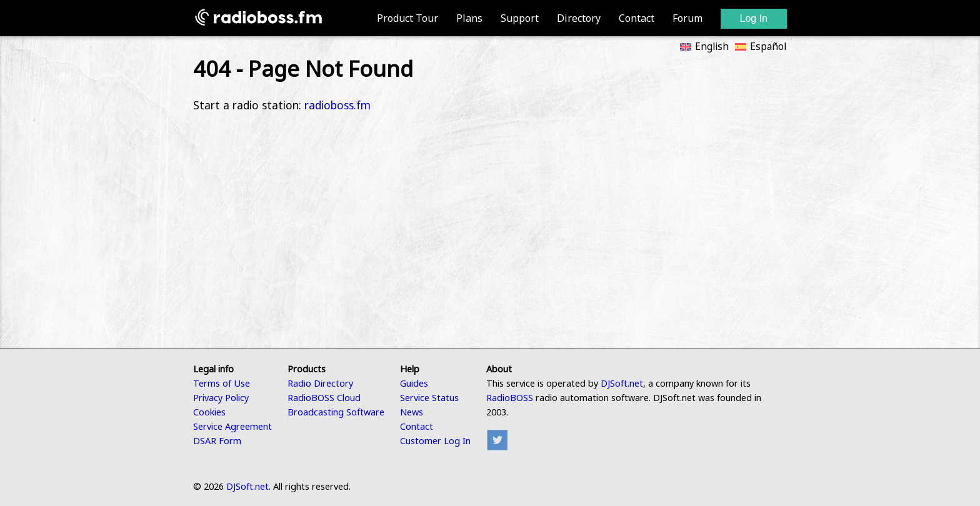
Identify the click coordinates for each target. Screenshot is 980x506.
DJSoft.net (622, 383)
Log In (754, 18)
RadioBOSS (510, 398)
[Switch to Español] (757, 45)
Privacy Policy (221, 398)
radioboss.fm (337, 105)
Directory (579, 18)
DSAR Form (217, 441)
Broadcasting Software (336, 412)
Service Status (429, 398)
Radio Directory (320, 383)
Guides (414, 383)
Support (520, 18)
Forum (687, 18)
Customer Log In (435, 441)
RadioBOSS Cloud (324, 398)
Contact (637, 18)
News (412, 412)
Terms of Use (222, 383)
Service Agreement (232, 426)
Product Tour (407, 18)
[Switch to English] (701, 45)
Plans (469, 18)
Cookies (209, 412)
